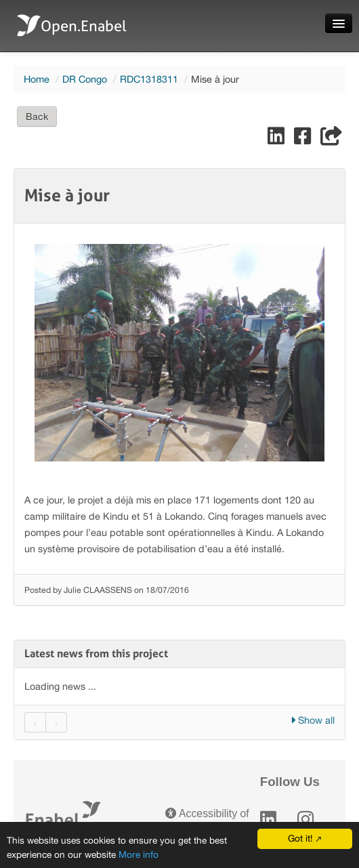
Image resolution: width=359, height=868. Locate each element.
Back (37, 117)
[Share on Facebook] (304, 139)
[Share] (331, 139)
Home (37, 79)
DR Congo (85, 79)
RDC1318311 (149, 79)
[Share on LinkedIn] (277, 139)
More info (139, 854)
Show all (313, 720)
